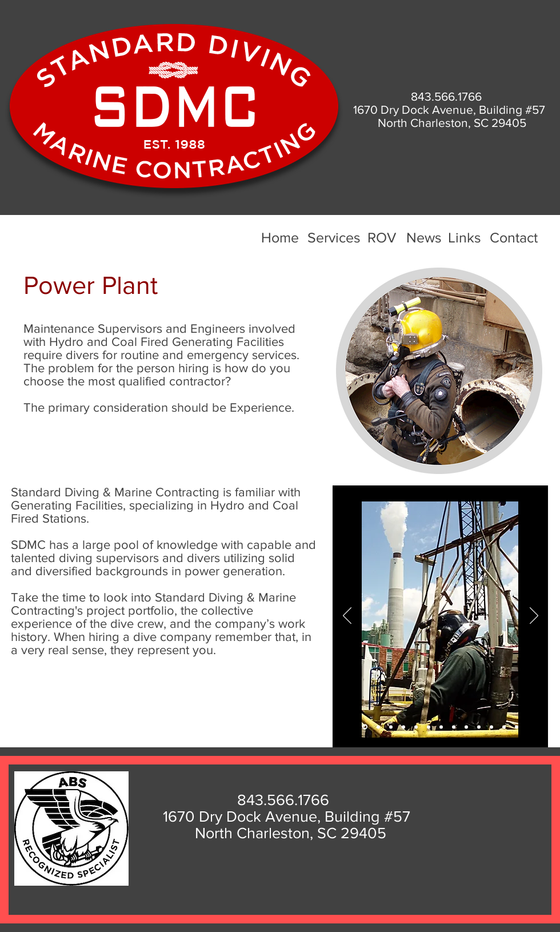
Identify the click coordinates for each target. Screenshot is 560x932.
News (424, 237)
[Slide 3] (391, 727)
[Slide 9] (466, 727)
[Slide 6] (416, 727)
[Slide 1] (365, 727)
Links (465, 237)
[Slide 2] (378, 727)
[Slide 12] (504, 727)
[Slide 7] (441, 727)
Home (280, 237)
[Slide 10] (479, 727)
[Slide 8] (454, 727)
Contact (514, 237)
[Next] (534, 616)
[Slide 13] (517, 727)
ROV (382, 237)
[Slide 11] (491, 727)
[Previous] (347, 616)
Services (334, 237)
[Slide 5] (403, 727)
